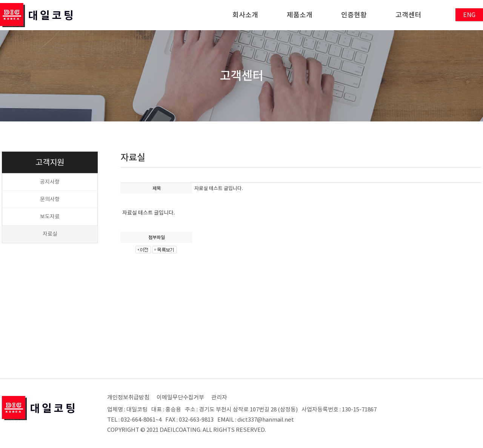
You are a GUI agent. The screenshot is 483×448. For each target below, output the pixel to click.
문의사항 (50, 199)
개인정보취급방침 (128, 397)
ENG (469, 15)
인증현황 (354, 15)
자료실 (50, 234)
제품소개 (300, 15)
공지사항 (50, 182)
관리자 (219, 397)
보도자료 (50, 216)
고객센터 (408, 15)
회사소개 (245, 15)
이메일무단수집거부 (180, 397)
